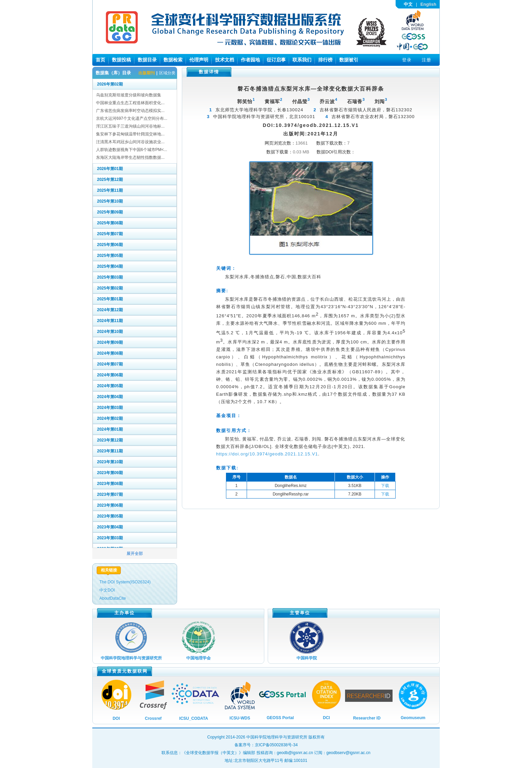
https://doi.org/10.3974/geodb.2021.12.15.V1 (267, 454)
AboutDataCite (113, 598)
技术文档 (225, 60)
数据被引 (349, 60)
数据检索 (173, 60)
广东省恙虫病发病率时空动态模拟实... (130, 111)
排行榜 (325, 60)
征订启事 (276, 60)
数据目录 (147, 60)
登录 (407, 60)
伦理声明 (199, 60)
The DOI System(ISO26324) (125, 582)
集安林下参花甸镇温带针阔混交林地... (130, 134)
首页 (100, 60)
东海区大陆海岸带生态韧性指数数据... (130, 157)
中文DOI (107, 590)
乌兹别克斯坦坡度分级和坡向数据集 (129, 95)
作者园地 (250, 60)
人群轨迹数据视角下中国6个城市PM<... (132, 150)
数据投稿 (121, 60)
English (428, 4)
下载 (385, 486)
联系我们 (302, 60)
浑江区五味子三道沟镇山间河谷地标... (130, 126)
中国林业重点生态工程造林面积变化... (130, 103)
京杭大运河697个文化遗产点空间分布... (132, 118)
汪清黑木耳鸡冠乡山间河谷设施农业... (130, 142)
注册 (426, 60)
